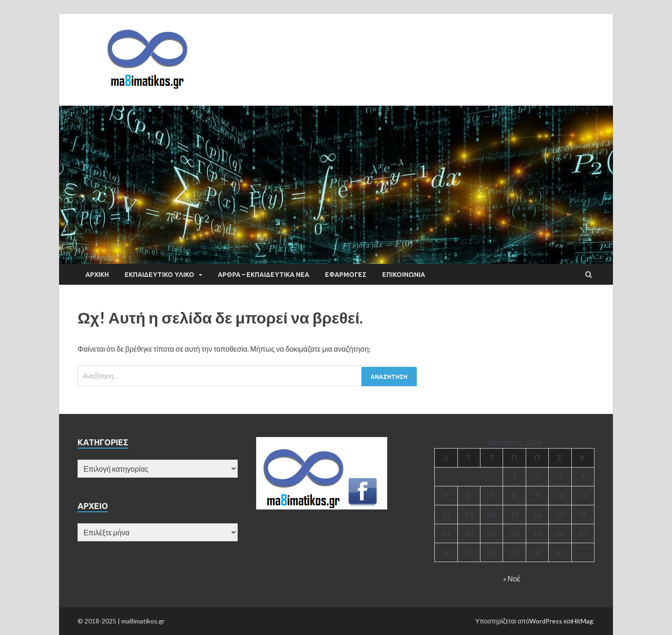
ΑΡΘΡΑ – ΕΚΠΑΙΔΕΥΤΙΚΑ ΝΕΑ (264, 275)
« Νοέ (512, 578)
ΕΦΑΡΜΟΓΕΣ (346, 275)
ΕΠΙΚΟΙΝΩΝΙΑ (404, 275)
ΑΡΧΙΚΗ (97, 275)
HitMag (582, 621)
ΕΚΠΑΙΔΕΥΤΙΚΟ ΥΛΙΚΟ (159, 275)
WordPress (546, 621)
